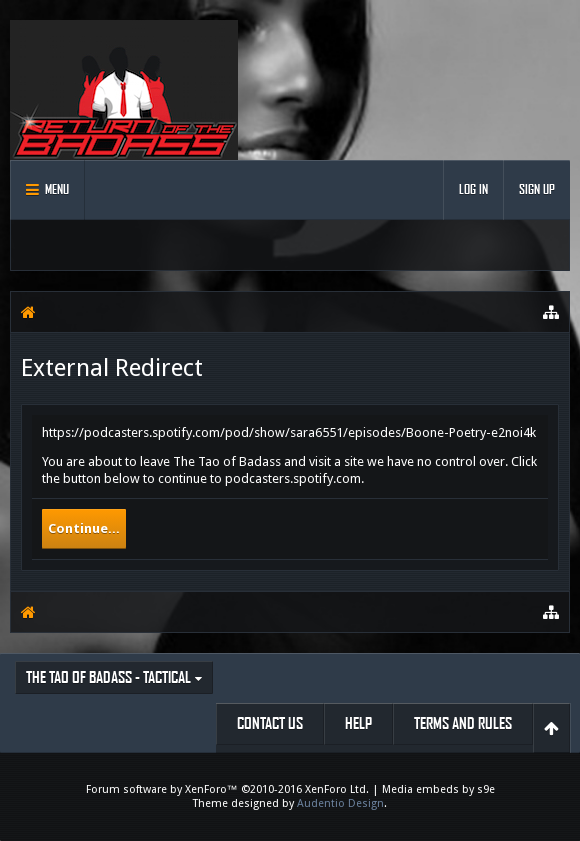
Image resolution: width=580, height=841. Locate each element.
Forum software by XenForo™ (227, 789)
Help (358, 723)
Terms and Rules (463, 723)
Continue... (84, 528)
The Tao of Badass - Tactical (108, 677)
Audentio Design (340, 803)
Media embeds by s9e (438, 789)
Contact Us (270, 723)
